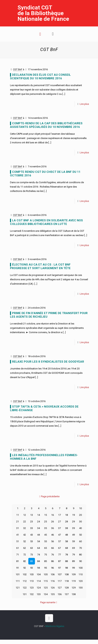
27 (59, 522)
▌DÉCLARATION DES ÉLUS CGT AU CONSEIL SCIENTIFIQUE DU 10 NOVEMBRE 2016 (40, 77)
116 (53, 581)
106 (53, 574)
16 (52, 515)
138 (74, 594)
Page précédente (49, 496)
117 (60, 581)
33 (32, 528)
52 (25, 541)
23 (32, 522)
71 (18, 555)
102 (25, 574)
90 (80, 561)
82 (25, 561)
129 (74, 588)
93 (32, 568)
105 (46, 574)
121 (18, 588)
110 (81, 574)
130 (81, 588)
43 (32, 535)
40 (80, 528)
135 (53, 594)
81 (18, 561)
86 (52, 561)
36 (52, 528)
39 (73, 528)
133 (39, 594)
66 (52, 548)
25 (46, 522)
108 (67, 574)
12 (25, 515)
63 (32, 548)
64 (39, 548)
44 (39, 535)
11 (18, 515)
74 (39, 555)
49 (73, 535)
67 (59, 548)
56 (52, 541)
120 (81, 581)
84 (39, 561)
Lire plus (84, 104)
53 (32, 541)
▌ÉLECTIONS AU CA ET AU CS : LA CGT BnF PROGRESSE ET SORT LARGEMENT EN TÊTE (40, 266)
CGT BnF (18, 69)
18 (66, 515)
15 (46, 515)
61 (18, 548)
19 (73, 515)
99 (73, 568)
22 (25, 522)
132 (32, 594)
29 (73, 522)
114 (39, 581)
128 (67, 588)
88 (66, 561)
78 (66, 555)
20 (80, 515)
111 (18, 581)
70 (80, 548)
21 (18, 522)
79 (73, 555)
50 (80, 535)
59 (73, 541)
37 (59, 528)
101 (18, 574)
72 (25, 555)
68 (66, 548)
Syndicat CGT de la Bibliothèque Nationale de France (43, 13)
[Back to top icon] (49, 618)
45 (46, 535)
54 (39, 541)
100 (81, 568)
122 (25, 588)
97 (59, 568)
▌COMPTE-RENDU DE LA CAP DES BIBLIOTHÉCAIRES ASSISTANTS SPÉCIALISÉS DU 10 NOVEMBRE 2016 (46, 125)
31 (18, 528)
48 (66, 535)
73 (32, 555)
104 (39, 574)
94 (39, 568)
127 (60, 588)
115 (46, 581)
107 (60, 574)
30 (80, 522)
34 (39, 528)
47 (59, 535)
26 (52, 522)
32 (25, 528)
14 (39, 515)
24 (39, 522)
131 (25, 594)
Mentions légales (55, 626)
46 (52, 535)
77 (59, 555)
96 (52, 568)
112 (25, 581)
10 (80, 508)
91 (18, 568)
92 (25, 568)
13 (32, 515)
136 (60, 594)
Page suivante (49, 602)
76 (52, 555)
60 (80, 541)
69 (73, 548)
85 (46, 561)
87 (59, 561)
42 (25, 535)
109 (74, 574)
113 (32, 581)
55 (46, 541)
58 (66, 541)
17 (59, 515)
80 (80, 555)
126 (53, 588)
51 (18, 541)
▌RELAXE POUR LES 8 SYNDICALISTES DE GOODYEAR (47, 362)
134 (46, 594)
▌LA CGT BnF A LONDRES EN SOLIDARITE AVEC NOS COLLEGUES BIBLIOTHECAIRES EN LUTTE (46, 222)
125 (46, 588)
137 (67, 594)
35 (46, 528)
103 (32, 574)
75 (46, 555)
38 (66, 528)
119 (74, 581)
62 (25, 548)
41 (18, 535)
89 (73, 561)
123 (32, 588)
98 (66, 568)
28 (66, 522)
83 (32, 561)
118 (67, 581)
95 (46, 568)
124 (39, 588)
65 (46, 548)
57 (59, 541)
